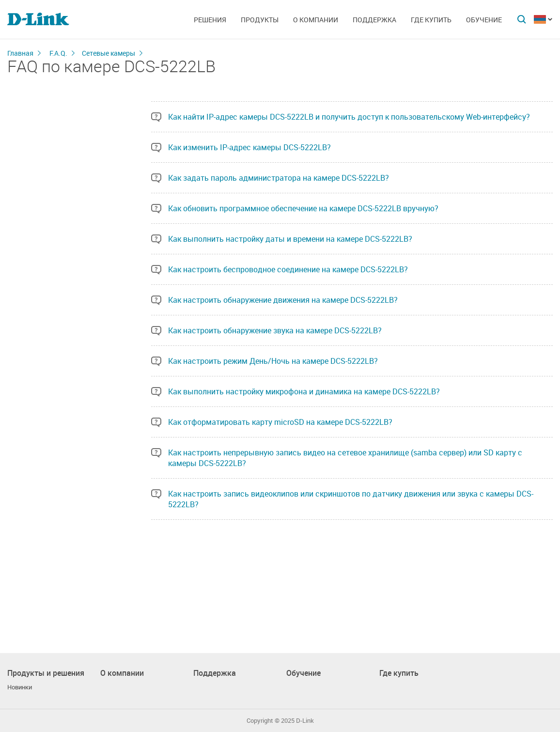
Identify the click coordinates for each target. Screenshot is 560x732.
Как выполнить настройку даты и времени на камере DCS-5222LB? (290, 239)
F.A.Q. (58, 53)
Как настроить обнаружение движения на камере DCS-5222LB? (283, 300)
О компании (316, 20)
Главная (20, 53)
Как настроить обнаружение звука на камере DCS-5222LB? (275, 330)
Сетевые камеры (109, 53)
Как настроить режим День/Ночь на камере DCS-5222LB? (273, 361)
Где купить (431, 20)
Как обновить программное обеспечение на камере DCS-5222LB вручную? (303, 208)
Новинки (20, 687)
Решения (210, 20)
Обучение (484, 20)
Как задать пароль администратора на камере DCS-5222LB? (279, 178)
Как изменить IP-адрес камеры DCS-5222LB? (249, 147)
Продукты (260, 20)
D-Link (305, 721)
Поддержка (374, 20)
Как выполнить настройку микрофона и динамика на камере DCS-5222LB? (304, 391)
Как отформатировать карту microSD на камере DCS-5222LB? (280, 422)
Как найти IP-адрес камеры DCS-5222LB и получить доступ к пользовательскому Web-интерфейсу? (349, 117)
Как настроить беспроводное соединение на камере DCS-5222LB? (288, 269)
